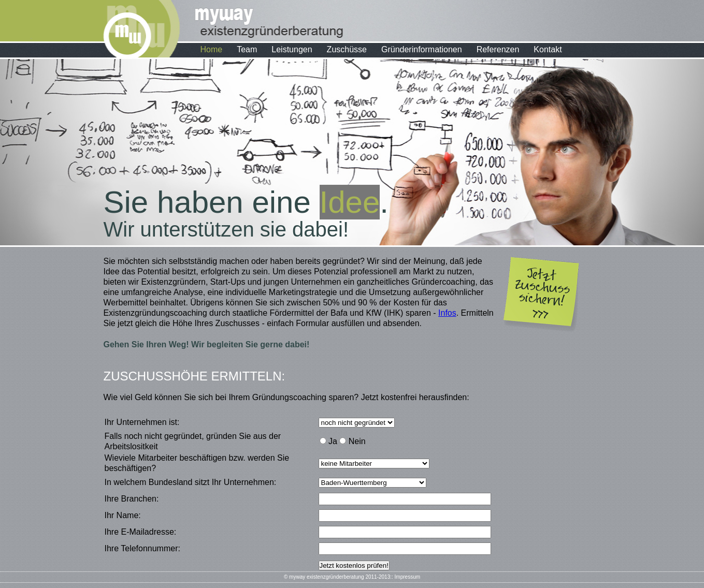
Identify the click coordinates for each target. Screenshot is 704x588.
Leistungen (292, 49)
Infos (447, 313)
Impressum (407, 577)
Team (247, 49)
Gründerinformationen (422, 49)
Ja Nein (343, 441)
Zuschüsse (347, 49)
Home (212, 49)
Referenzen (498, 49)
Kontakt (548, 49)
